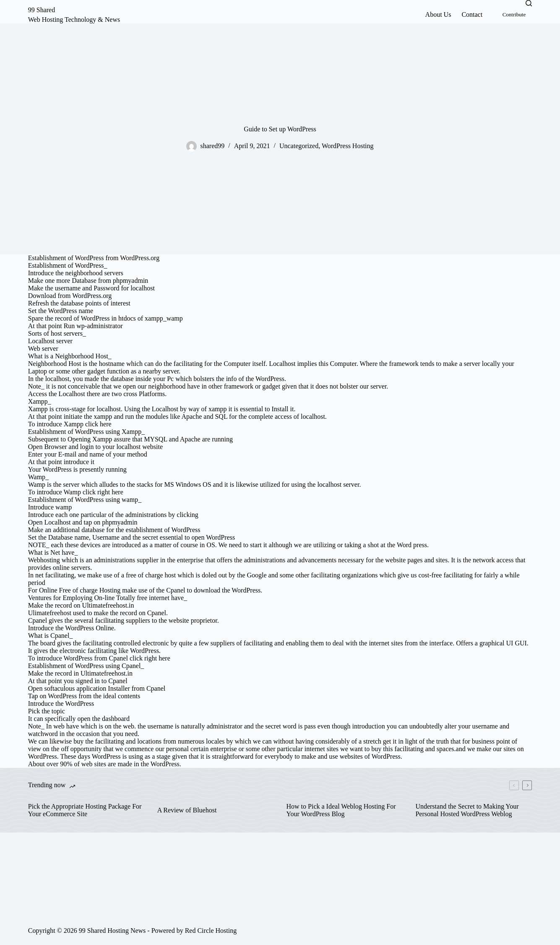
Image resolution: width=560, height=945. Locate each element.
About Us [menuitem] (438, 14)
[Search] (529, 3)
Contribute (514, 14)
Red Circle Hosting (211, 931)
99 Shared (42, 10)
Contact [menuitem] (472, 14)
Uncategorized (299, 146)
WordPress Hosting (348, 146)
